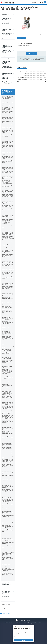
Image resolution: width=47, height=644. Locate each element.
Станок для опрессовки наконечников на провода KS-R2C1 (8, 457)
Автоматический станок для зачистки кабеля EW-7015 (7, 175)
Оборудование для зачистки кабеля (6, 23)
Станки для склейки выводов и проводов (6, 56)
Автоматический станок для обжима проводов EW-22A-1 (7, 262)
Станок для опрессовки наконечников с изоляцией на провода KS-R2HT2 (8, 540)
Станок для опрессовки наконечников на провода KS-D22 (8, 519)
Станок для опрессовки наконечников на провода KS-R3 (8, 550)
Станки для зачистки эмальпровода (6, 19)
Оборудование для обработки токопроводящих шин (7, 583)
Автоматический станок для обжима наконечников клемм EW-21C (8, 291)
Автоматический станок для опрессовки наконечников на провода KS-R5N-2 (7, 500)
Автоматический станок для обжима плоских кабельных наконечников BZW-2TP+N (7, 400)
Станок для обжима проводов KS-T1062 (8, 329)
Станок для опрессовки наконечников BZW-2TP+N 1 (7, 397)
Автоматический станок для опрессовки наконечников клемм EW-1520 (7, 135)
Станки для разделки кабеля (7, 30)
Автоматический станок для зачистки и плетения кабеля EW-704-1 (7, 169)
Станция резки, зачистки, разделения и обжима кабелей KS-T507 (8, 347)
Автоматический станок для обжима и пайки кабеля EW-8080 (7, 178)
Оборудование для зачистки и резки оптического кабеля (6, 87)
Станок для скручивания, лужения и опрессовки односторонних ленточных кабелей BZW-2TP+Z (7, 393)
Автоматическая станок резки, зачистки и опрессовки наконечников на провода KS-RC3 (8, 554)
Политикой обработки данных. (32, 624)
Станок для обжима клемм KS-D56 (8, 476)
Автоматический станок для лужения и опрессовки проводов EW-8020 (7, 213)
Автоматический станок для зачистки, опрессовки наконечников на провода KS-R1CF (8, 453)
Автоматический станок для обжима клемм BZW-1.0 (7, 413)
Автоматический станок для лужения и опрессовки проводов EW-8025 (7, 209)
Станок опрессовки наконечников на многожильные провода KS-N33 (7, 433)
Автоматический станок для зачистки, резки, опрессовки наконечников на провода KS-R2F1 (8, 461)
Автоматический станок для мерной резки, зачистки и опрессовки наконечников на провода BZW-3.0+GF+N (7, 417)
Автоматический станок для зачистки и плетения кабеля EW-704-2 (7, 165)
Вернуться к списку (5, 614)
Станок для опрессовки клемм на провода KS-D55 (8, 516)
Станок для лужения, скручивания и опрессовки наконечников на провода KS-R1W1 (8, 574)
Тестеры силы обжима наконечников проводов (7, 70)
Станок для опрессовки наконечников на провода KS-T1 (8, 473)
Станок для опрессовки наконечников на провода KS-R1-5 (8, 437)
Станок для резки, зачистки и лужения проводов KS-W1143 (7, 353)
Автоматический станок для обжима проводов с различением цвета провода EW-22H (7, 102)
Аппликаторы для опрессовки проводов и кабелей (7, 588)
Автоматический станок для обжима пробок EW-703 (7, 172)
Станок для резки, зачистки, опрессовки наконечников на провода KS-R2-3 (7, 487)
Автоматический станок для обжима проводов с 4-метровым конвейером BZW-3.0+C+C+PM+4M (7, 381)
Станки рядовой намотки (7, 59)
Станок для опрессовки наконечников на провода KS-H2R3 (8, 513)
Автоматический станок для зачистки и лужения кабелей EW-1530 (7, 131)
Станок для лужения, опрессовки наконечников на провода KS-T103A (7, 322)
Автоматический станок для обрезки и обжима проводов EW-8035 (7, 203)
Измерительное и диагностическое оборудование (6, 593)
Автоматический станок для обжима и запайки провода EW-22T (7, 252)
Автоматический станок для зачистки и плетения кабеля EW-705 (7, 161)
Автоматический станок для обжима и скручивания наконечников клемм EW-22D (7, 259)
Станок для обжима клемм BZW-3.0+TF (7, 367)
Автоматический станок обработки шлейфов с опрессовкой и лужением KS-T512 (7, 343)
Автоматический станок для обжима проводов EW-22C (7, 112)
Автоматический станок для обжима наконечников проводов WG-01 (7, 125)
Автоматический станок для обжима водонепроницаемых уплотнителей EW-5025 (8, 234)
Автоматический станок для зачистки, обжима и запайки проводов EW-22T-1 (7, 248)
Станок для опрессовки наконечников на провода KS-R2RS (8, 546)
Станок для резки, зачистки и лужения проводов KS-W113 (7, 355)
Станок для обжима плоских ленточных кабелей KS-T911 (7, 302)
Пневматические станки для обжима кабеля (7, 34)
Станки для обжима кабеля (6, 26)
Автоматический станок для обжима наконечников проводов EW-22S (7, 97)
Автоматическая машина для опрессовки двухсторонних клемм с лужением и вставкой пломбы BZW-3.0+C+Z (8, 377)
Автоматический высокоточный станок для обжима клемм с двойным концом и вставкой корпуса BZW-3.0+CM (7, 371)
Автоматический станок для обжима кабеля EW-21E (7, 284)
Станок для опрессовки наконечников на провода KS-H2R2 (8, 558)
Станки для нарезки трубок (6, 38)
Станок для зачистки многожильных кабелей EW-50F (7, 298)
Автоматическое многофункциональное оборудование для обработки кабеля (7, 92)
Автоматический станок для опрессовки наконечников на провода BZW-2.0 (7, 407)
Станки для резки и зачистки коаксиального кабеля (7, 47)
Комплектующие (5, 596)
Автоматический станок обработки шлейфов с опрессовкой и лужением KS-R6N (7, 508)
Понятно (23, 640)
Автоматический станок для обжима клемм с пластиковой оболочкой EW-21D (8, 287)
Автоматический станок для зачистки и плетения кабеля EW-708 (7, 150)
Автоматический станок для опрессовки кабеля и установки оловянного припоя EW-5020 (8, 238)
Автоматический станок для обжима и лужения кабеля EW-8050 (8, 192)
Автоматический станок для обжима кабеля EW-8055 (7, 188)
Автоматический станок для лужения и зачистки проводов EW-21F (8, 281)
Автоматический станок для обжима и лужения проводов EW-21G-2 (7, 273)
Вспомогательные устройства (6, 600)
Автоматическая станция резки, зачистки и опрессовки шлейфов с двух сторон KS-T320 (7, 311)
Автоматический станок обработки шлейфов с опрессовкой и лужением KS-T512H (7, 338)
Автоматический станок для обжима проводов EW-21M (7, 268)
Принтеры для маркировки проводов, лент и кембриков (7, 82)
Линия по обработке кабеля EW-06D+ (7, 122)
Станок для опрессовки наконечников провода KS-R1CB (7, 445)
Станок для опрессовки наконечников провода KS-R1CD (7, 448)
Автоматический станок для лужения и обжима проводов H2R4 (7, 483)
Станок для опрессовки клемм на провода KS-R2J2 (8, 543)
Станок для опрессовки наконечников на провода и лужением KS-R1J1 (7, 425)
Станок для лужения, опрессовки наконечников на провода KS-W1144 (7, 326)
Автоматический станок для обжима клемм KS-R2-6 (7, 497)
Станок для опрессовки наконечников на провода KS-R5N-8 (8, 504)
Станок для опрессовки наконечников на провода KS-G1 (8, 429)
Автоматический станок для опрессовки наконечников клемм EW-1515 (7, 139)
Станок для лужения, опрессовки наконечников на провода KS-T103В (7, 319)
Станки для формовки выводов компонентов (7, 67)
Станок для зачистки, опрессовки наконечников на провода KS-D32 (7, 566)
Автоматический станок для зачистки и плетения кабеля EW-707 (7, 154)
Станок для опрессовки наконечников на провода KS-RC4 (8, 469)
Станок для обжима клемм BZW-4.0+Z (7, 364)
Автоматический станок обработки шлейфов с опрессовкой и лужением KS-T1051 (7, 333)
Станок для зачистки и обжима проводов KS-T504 (7, 307)
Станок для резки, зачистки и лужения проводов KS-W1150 (7, 350)
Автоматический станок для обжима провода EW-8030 (7, 206)
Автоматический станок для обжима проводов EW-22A (7, 265)
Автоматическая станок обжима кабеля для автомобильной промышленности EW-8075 (7, 182)
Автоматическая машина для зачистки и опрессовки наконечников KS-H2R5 (7, 562)
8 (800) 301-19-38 (38, 2)
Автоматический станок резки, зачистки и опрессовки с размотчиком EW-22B (8, 115)
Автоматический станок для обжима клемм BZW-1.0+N (7, 411)
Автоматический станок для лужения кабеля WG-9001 (7, 128)
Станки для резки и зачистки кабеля (6, 15)
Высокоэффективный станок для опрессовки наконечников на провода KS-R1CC (8, 569)
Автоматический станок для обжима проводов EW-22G (7, 105)
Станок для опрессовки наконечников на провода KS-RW (8, 578)
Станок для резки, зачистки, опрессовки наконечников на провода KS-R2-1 (7, 494)
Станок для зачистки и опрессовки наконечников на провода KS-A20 (7, 526)
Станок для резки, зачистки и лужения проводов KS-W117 (7, 358)
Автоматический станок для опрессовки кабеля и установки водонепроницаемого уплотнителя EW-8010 (7, 221)
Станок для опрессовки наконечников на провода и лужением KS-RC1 (7, 465)
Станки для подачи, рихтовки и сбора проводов (6, 62)
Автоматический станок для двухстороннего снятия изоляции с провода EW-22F (7, 109)
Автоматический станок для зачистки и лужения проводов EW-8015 (8, 217)
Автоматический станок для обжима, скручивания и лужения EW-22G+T (7, 255)
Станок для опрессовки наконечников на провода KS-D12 (8, 523)
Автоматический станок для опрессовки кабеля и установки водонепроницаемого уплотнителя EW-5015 (7, 243)
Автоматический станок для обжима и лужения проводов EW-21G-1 (7, 277)
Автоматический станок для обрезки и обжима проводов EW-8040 (7, 199)
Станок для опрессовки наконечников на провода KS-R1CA (8, 441)
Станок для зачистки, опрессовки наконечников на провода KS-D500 (7, 421)
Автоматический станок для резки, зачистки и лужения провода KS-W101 (7, 361)
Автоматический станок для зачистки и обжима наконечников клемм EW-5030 (8, 230)
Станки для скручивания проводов (7, 74)
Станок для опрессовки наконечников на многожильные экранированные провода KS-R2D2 (7, 535)
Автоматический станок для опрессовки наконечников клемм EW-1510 (7, 143)
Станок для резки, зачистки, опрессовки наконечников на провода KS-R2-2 (7, 490)
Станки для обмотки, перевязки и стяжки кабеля (6, 42)
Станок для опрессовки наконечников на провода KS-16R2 (8, 530)
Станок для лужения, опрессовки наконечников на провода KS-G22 (7, 479)
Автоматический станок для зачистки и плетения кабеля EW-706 (7, 157)
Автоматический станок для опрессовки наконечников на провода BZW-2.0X (7, 404)
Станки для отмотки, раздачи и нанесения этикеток (6, 51)
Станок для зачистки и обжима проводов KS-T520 (7, 304)
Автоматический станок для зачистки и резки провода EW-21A (8, 295)
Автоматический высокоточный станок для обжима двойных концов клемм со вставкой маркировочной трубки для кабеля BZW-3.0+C (7, 387)
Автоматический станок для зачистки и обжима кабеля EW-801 (7, 226)
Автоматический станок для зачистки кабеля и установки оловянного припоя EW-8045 (7, 195)
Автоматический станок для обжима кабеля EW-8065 (7, 186)
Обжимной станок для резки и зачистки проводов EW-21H (8, 270)
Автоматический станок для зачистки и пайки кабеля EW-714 (7, 146)
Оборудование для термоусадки (6, 78)
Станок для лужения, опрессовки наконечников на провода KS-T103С (7, 315)
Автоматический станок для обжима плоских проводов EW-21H (7, 119)
